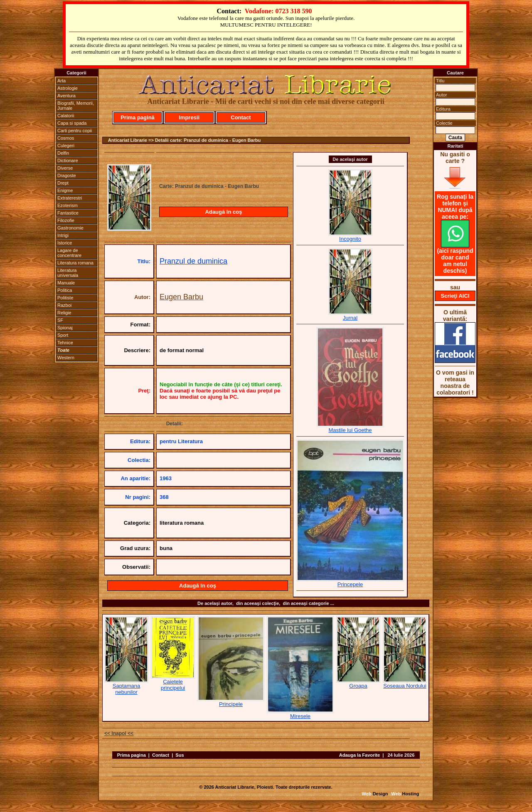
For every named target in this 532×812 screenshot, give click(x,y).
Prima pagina (132, 755)
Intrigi (63, 235)
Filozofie (66, 220)
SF (60, 320)
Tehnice (65, 343)
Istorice (65, 243)
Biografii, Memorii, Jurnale (76, 106)
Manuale (66, 283)
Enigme (65, 190)
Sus (180, 755)
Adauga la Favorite (360, 755)
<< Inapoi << (119, 733)
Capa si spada (72, 123)
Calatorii (66, 116)
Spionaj (65, 328)
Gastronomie (70, 228)
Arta (62, 81)
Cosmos (66, 138)
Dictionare (68, 160)
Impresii (189, 117)
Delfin (63, 153)
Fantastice (68, 213)
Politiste (65, 298)
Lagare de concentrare (69, 253)
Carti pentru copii (75, 131)
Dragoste (67, 175)
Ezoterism (68, 205)
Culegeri (66, 146)
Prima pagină (138, 117)
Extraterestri (70, 198)
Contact (241, 117)
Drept (63, 183)
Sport (63, 335)
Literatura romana (75, 263)
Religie (64, 313)
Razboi (64, 305)
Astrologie (68, 88)
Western (66, 358)
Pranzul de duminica (193, 261)
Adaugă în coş (224, 212)
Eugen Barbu (181, 297)
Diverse (65, 168)
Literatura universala (68, 273)
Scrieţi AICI (455, 296)
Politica (65, 290)
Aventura (66, 96)
